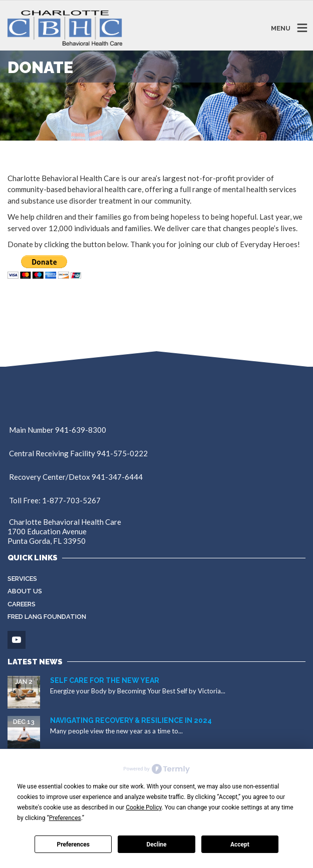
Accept (240, 844)
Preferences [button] (65, 818)
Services (22, 579)
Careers (22, 604)
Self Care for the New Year (105, 680)
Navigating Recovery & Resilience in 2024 (131, 720)
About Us (25, 591)
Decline (156, 844)
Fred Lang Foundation (47, 617)
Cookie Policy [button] (143, 807)
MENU (281, 28)
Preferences (73, 844)
